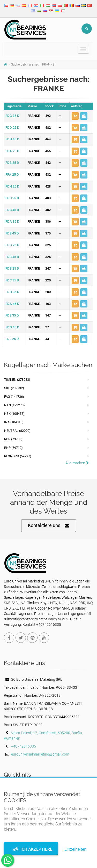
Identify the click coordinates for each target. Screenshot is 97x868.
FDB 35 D (12, 163)
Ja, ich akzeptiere (31, 849)
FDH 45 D (12, 139)
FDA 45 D (12, 304)
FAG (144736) (14, 397)
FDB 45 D (12, 257)
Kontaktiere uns (49, 526)
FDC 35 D (12, 280)
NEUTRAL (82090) (17, 431)
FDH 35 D (12, 292)
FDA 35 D (12, 221)
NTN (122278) (14, 405)
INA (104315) (14, 422)
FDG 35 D (12, 116)
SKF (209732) (14, 388)
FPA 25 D (12, 175)
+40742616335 (24, 746)
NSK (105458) (14, 414)
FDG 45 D (12, 327)
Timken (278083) (17, 380)
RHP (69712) (13, 448)
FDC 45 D (12, 210)
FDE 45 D (12, 233)
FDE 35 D (12, 315)
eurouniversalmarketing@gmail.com (40, 754)
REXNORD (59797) (18, 456)
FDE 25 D (12, 339)
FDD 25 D (12, 128)
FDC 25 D (12, 198)
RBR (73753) (13, 439)
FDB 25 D (12, 268)
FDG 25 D (12, 245)
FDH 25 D (12, 186)
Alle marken (77, 463)
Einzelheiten (75, 849)
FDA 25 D (12, 151)
